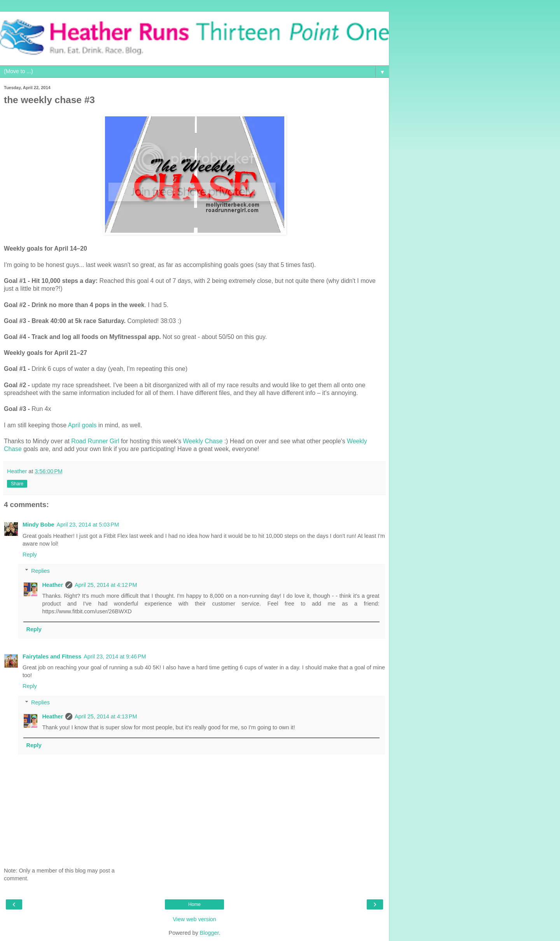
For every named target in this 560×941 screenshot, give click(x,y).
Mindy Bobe (38, 525)
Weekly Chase (203, 441)
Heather (52, 585)
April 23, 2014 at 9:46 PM (115, 657)
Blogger (209, 933)
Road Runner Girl (95, 441)
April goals (82, 425)
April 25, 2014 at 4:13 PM (106, 716)
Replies (40, 571)
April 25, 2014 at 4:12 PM (106, 585)
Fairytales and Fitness (52, 657)
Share (17, 484)
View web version (194, 919)
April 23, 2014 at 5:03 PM (88, 525)
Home (194, 904)
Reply (30, 555)
